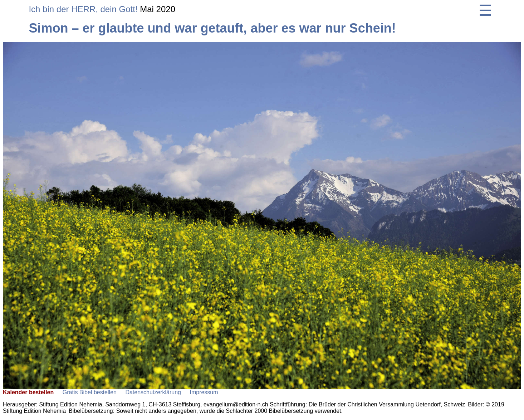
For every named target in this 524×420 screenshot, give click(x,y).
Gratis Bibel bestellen (90, 392)
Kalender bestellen (28, 392)
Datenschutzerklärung (153, 392)
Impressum (204, 392)
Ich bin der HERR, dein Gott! (83, 9)
